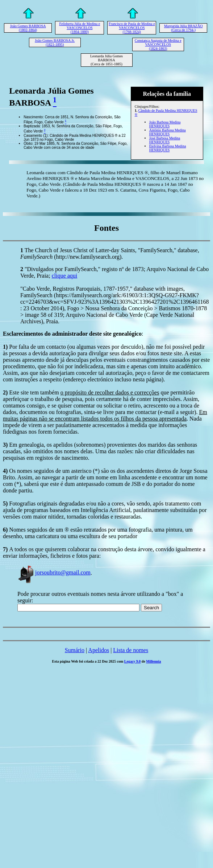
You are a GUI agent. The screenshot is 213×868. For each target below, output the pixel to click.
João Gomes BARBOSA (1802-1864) (28, 28)
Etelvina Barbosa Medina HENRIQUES (168, 148)
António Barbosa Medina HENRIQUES (168, 132)
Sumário (75, 650)
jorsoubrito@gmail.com (54, 572)
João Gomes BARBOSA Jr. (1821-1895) (55, 42)
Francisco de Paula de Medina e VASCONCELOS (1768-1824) (132, 28)
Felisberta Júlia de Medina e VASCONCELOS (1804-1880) (80, 28)
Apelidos (99, 650)
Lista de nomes (131, 650)
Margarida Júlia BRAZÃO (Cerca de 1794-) (183, 28)
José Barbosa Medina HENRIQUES (165, 140)
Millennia (153, 661)
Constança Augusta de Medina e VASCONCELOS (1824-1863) (158, 44)
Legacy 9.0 (133, 661)
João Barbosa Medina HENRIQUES (165, 124)
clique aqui (65, 276)
